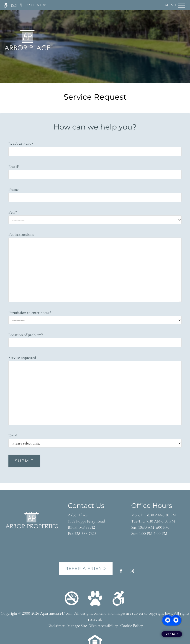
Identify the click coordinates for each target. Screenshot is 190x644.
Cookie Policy (132, 626)
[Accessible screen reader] (6, 5)
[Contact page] (14, 5)
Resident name (21, 144)
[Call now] (33, 5)
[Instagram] (132, 573)
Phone (13, 189)
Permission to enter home (30, 313)
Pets (13, 212)
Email (14, 167)
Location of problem (26, 335)
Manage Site (77, 626)
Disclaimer (56, 626)
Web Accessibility (104, 626)
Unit (13, 436)
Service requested (22, 357)
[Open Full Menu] (175, 5)
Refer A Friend (86, 569)
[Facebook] (121, 573)
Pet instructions (21, 234)
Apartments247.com (56, 613)
